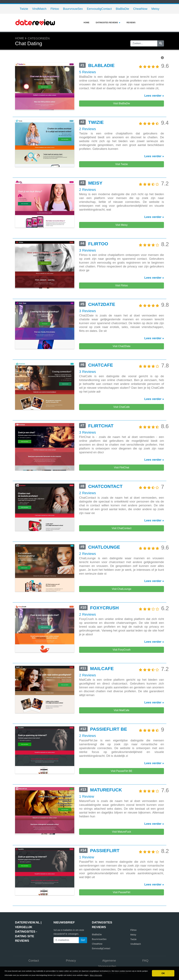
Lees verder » (154, 96)
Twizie (24, 9)
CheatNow (140, 9)
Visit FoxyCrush (122, 712)
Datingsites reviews (108, 23)
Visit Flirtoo (122, 309)
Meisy (155, 9)
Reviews (131, 23)
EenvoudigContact (99, 9)
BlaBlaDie (122, 9)
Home (86, 23)
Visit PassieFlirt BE (122, 846)
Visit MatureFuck (122, 913)
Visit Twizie (122, 174)
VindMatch (39, 9)
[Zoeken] (161, 43)
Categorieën (39, 38)
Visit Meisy (122, 242)
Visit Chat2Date (122, 376)
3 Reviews (87, 273)
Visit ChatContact (121, 577)
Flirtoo (55, 9)
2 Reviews (87, 139)
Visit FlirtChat (122, 510)
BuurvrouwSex (73, 9)
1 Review (87, 878)
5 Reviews (87, 72)
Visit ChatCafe (122, 443)
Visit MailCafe (122, 779)
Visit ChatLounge (122, 644)
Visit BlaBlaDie (122, 103)
